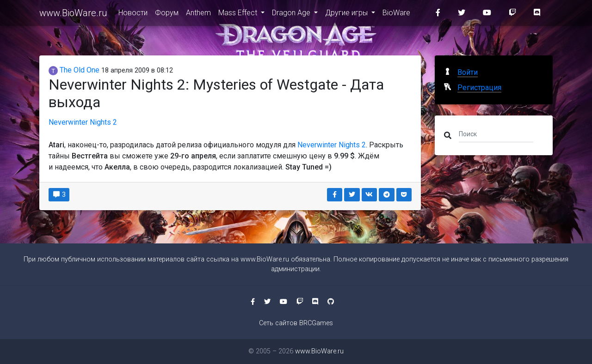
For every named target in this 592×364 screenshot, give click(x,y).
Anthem (198, 15)
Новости (133, 15)
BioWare (396, 15)
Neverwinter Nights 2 (83, 122)
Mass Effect (239, 15)
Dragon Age (292, 15)
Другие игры (347, 15)
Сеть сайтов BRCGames (296, 323)
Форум (167, 15)
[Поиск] (496, 133)
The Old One (74, 70)
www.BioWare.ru (73, 15)
